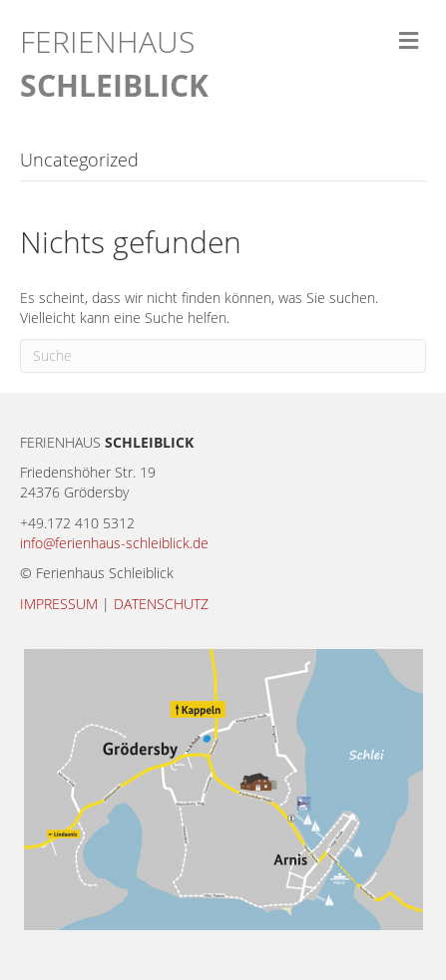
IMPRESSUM (59, 604)
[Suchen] (223, 356)
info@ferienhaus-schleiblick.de (114, 543)
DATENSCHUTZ (161, 604)
